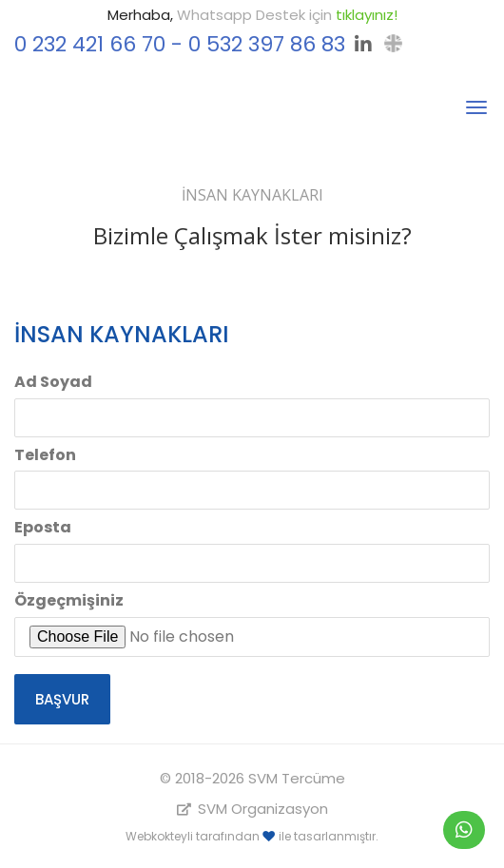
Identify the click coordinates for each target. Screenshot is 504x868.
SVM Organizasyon (252, 809)
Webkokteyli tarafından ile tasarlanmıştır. (252, 836)
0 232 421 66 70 (90, 44)
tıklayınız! (367, 15)
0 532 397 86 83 (267, 44)
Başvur (62, 699)
